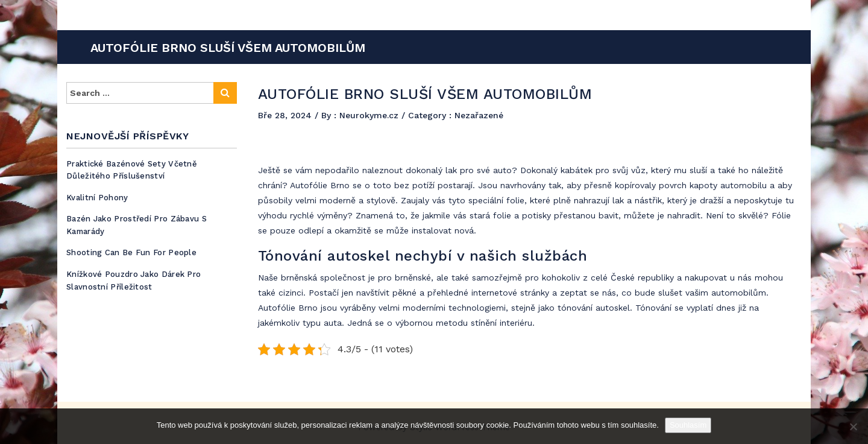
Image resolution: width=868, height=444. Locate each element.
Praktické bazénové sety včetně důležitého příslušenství (132, 170)
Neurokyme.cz (370, 115)
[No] (853, 427)
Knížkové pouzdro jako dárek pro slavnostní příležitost (134, 281)
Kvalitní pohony (97, 198)
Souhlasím (688, 425)
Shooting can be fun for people (131, 252)
